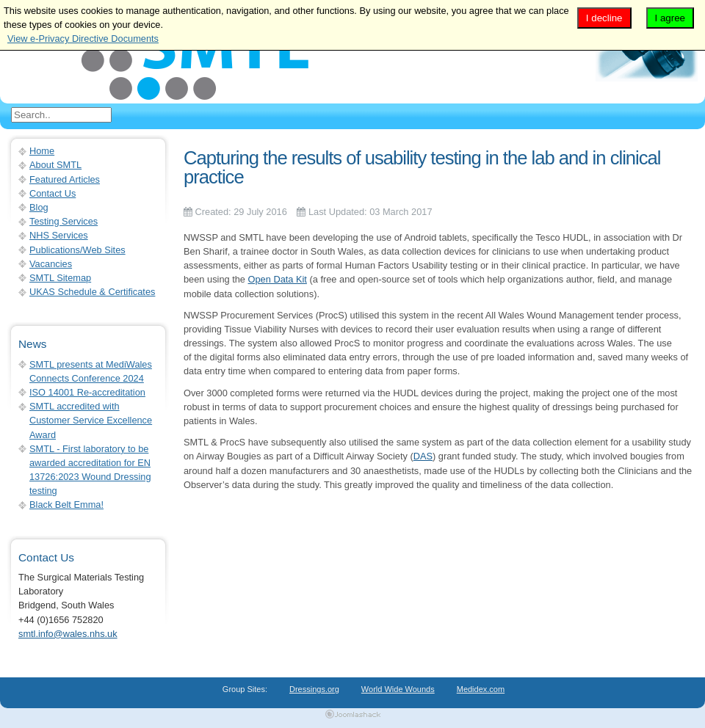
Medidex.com (481, 689)
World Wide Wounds (398, 689)
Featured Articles (65, 179)
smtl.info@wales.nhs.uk (68, 634)
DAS (423, 456)
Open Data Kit (278, 279)
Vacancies (51, 264)
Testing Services (64, 221)
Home (42, 151)
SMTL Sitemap (60, 278)
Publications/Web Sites (77, 250)
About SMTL (55, 165)
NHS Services (59, 235)
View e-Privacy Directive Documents (83, 39)
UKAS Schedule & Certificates (92, 292)
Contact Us (53, 193)
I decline (604, 18)
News (32, 344)
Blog (39, 207)
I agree (670, 18)
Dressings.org (314, 689)
